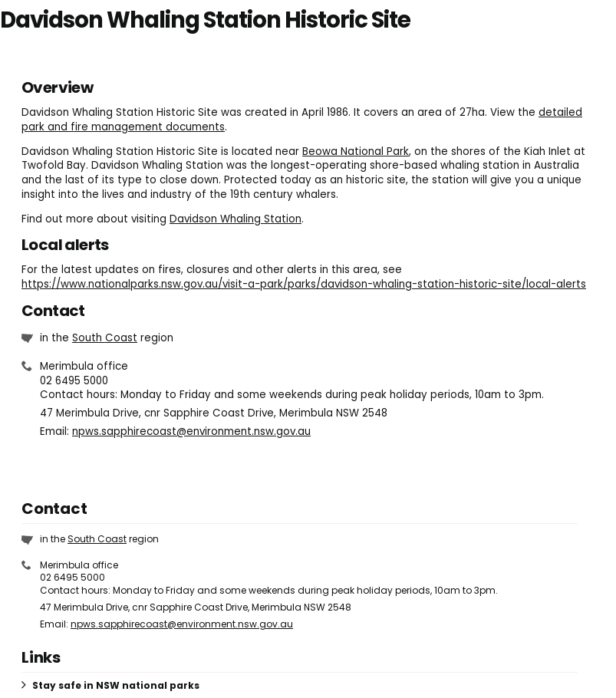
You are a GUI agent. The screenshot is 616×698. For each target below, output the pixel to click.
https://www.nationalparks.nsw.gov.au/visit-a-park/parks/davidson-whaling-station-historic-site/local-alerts (304, 284)
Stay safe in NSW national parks (116, 685)
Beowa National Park (356, 151)
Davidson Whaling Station (236, 219)
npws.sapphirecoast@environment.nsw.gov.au (191, 431)
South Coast (105, 338)
